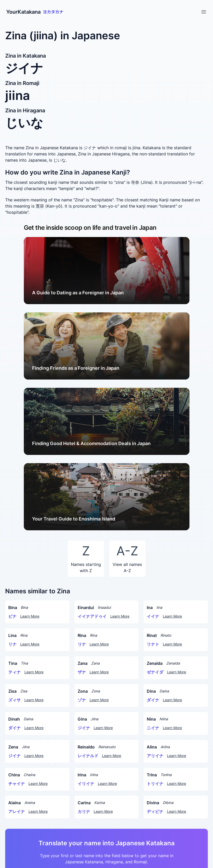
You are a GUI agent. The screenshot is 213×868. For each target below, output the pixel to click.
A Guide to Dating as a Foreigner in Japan (78, 293)
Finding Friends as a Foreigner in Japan (76, 368)
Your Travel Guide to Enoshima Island (74, 519)
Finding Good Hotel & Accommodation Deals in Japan (91, 443)
